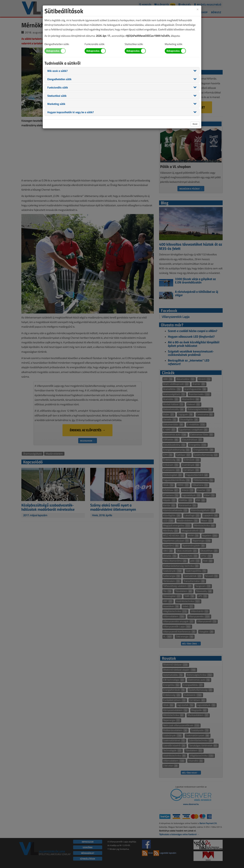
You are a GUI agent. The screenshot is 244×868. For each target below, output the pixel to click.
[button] (57, 71)
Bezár (195, 124)
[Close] (198, 9)
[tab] (122, 71)
